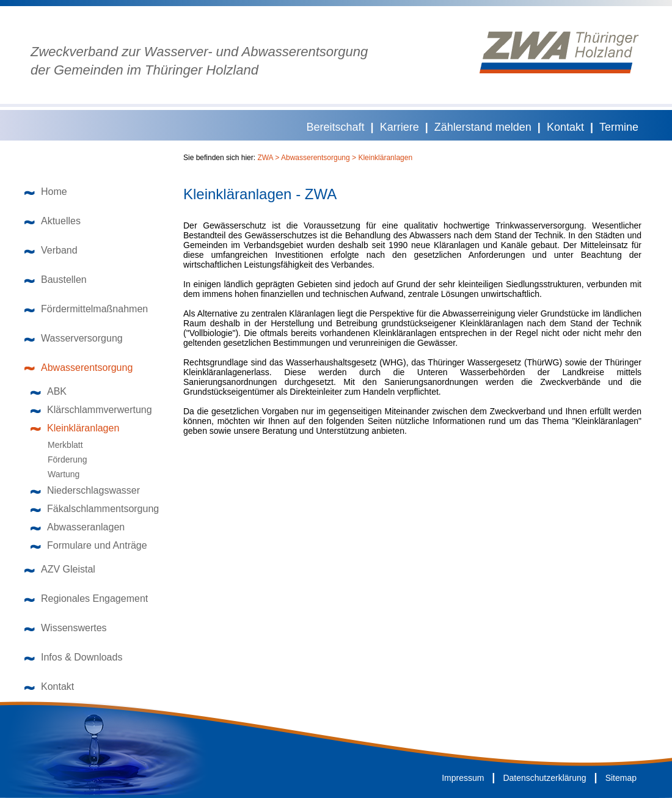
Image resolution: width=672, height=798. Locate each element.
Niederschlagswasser (85, 490)
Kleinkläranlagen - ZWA (260, 194)
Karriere (400, 127)
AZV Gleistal (60, 569)
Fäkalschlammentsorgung (95, 509)
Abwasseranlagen (78, 527)
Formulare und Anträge (89, 545)
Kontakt (565, 127)
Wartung (58, 474)
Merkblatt (60, 445)
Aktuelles (53, 221)
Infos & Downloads (73, 657)
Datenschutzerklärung (544, 778)
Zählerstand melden (483, 127)
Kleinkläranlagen (75, 428)
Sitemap (621, 778)
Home (46, 192)
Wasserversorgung (74, 338)
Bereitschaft (336, 127)
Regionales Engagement (86, 598)
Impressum (463, 778)
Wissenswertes (66, 628)
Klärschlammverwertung (91, 410)
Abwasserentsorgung (79, 368)
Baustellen (56, 280)
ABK (49, 391)
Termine (619, 127)
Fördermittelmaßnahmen (86, 309)
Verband (51, 250)
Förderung (62, 459)
